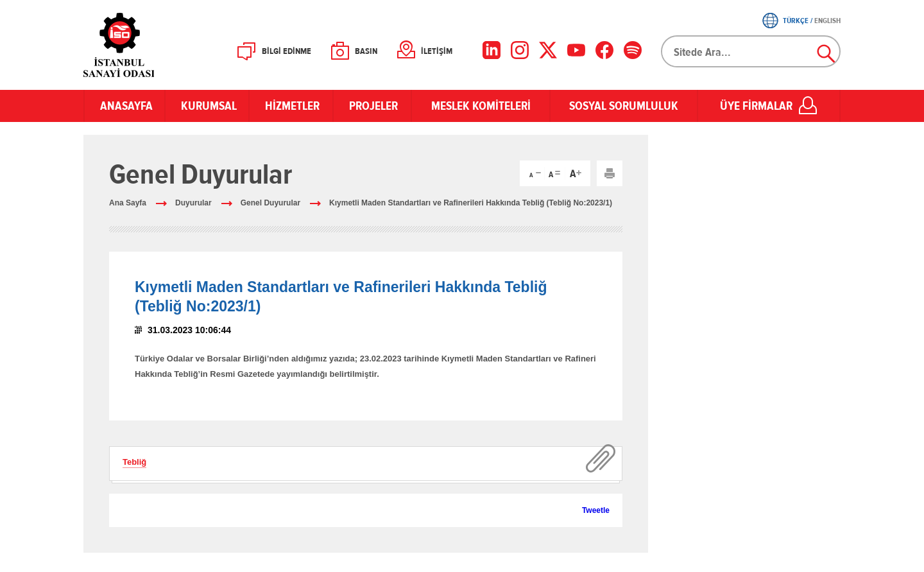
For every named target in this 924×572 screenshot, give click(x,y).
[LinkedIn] (492, 50)
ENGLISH (827, 21)
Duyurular (193, 203)
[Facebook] (604, 50)
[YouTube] (576, 50)
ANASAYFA (124, 106)
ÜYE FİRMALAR (756, 106)
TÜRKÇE (796, 21)
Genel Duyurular (270, 203)
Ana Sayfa (128, 203)
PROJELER (372, 106)
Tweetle (596, 510)
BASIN (366, 51)
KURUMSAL (207, 106)
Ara (826, 54)
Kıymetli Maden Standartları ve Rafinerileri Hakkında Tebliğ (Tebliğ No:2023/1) (471, 203)
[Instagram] (520, 50)
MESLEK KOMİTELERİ (481, 106)
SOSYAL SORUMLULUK (624, 106)
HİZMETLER (291, 106)
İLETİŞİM (437, 51)
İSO (152, 45)
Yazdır (610, 173)
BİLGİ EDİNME (287, 51)
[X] (548, 50)
